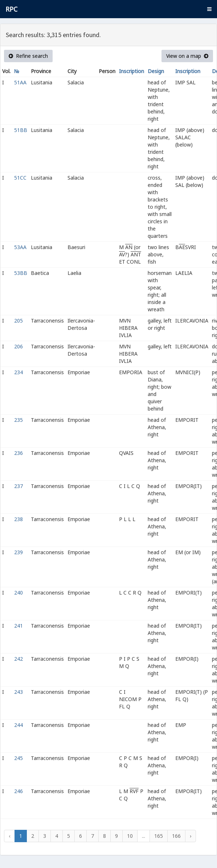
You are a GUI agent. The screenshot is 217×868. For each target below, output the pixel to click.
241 (19, 626)
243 (19, 692)
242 (19, 659)
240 (19, 593)
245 (19, 758)
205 (19, 321)
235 (19, 420)
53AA (20, 247)
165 (159, 836)
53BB (21, 273)
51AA (20, 82)
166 (176, 836)
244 (19, 725)
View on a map (187, 56)
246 (19, 791)
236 (19, 453)
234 (19, 372)
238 (19, 519)
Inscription (132, 71)
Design (156, 71)
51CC (20, 178)
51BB (21, 130)
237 (19, 486)
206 (19, 346)
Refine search (28, 56)
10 (130, 836)
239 (19, 552)
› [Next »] (191, 836)
